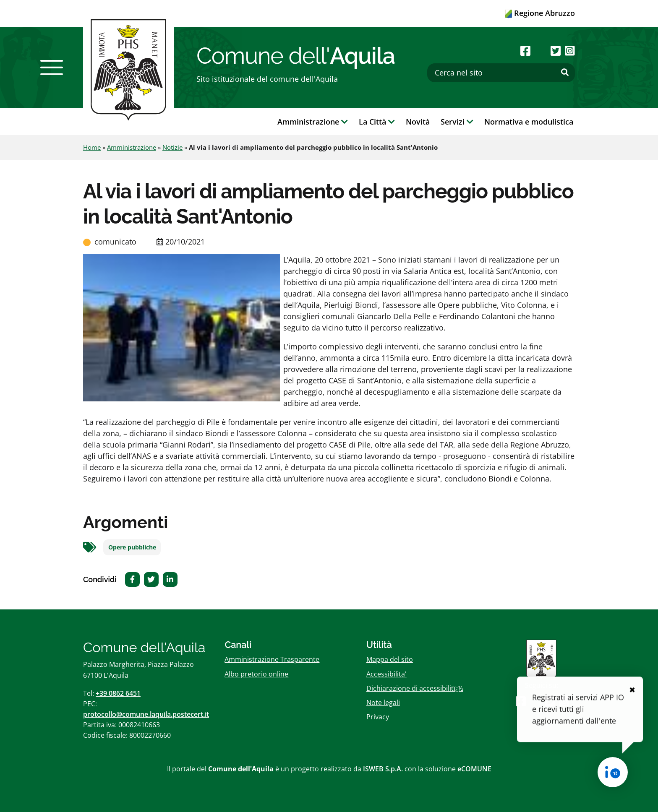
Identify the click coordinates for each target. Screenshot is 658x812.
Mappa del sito (390, 659)
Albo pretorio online (256, 674)
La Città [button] (377, 122)
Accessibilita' (386, 674)
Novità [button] (418, 122)
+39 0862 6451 (118, 693)
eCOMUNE (474, 769)
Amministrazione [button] (313, 122)
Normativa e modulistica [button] (529, 122)
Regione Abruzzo (540, 13)
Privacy (378, 717)
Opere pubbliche (132, 547)
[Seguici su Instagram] (570, 51)
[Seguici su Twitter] (556, 51)
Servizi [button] (457, 122)
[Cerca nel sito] (501, 73)
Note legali (383, 703)
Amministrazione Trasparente (272, 659)
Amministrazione (132, 147)
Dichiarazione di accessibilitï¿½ (415, 688)
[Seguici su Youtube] (540, 51)
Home (92, 147)
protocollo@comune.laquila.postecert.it (146, 714)
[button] (52, 68)
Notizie (172, 147)
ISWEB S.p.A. (383, 769)
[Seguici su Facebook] (525, 51)
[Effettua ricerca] (565, 73)
